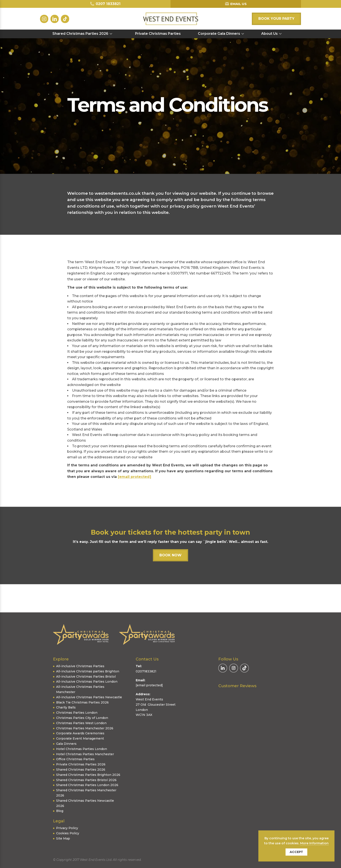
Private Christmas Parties (158, 34)
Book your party (276, 19)
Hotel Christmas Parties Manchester (85, 754)
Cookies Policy (68, 833)
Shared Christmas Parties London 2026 (87, 785)
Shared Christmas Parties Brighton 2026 (88, 775)
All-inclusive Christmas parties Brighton (88, 671)
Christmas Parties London (77, 713)
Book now (170, 555)
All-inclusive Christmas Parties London (87, 682)
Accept (296, 852)
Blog (60, 811)
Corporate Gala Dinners (219, 34)
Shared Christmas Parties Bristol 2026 (86, 780)
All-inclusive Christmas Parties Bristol (86, 677)
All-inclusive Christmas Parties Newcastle (89, 697)
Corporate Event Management (80, 738)
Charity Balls (66, 707)
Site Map (63, 838)
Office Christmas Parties (75, 759)
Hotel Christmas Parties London (82, 749)
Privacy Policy (67, 828)
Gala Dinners (66, 744)
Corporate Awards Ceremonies (80, 733)
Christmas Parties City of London (82, 718)
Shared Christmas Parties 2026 (80, 34)
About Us (269, 34)
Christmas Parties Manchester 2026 (85, 728)
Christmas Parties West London (81, 723)
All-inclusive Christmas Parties (80, 666)
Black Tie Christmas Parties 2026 (82, 702)
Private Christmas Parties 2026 (81, 764)
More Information (314, 843)
